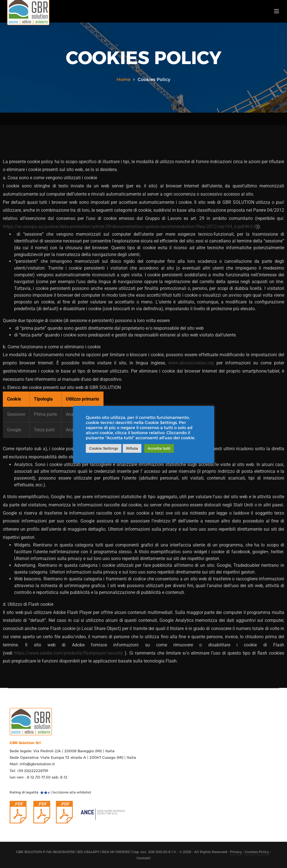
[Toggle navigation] (277, 11)
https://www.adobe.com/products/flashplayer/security (69, 653)
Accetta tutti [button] (159, 448)
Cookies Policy (257, 852)
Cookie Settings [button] (104, 448)
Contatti (143, 858)
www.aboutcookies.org (191, 363)
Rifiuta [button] (132, 448)
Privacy (236, 852)
